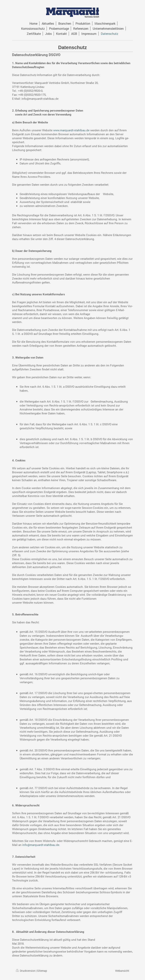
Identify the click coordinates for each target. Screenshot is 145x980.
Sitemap (42, 971)
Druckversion (26, 971)
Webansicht (122, 971)
